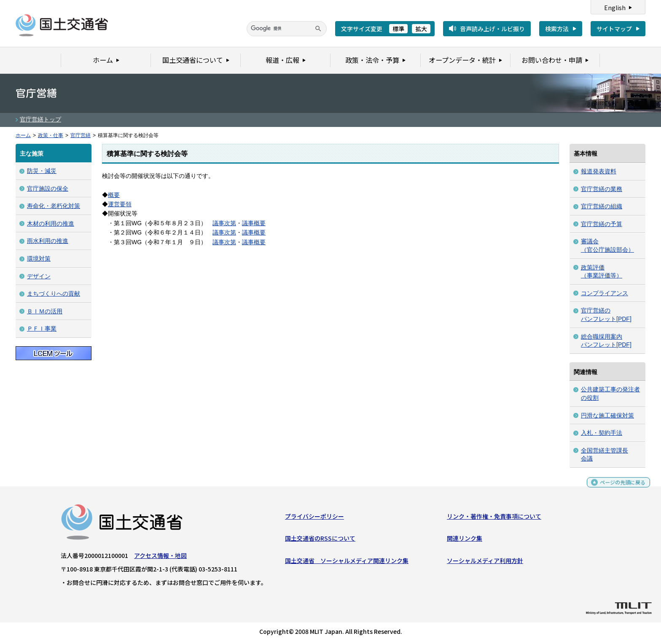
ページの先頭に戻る (619, 488)
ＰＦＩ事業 (42, 329)
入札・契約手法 (602, 433)
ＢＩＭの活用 (45, 311)
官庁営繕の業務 (602, 189)
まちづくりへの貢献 (54, 294)
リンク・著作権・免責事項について (494, 518)
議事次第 (224, 223)
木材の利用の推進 (51, 224)
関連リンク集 (465, 540)
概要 (114, 195)
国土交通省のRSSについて (320, 540)
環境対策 (39, 259)
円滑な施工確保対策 (607, 415)
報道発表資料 (599, 171)
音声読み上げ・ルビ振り (492, 29)
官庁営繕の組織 (602, 206)
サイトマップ (614, 29)
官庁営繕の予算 (602, 224)
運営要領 (120, 204)
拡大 (421, 29)
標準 (398, 29)
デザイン (39, 276)
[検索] (287, 29)
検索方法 (557, 29)
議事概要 (254, 223)
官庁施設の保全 (48, 189)
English (615, 8)
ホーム (23, 135)
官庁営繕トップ (40, 119)
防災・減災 (42, 171)
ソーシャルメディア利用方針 (485, 563)
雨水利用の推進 (48, 241)
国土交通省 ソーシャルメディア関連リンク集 (347, 563)
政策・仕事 (51, 135)
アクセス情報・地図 (160, 558)
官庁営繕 (81, 135)
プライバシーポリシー (314, 518)
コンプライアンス (605, 293)
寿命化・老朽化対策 (54, 206)
